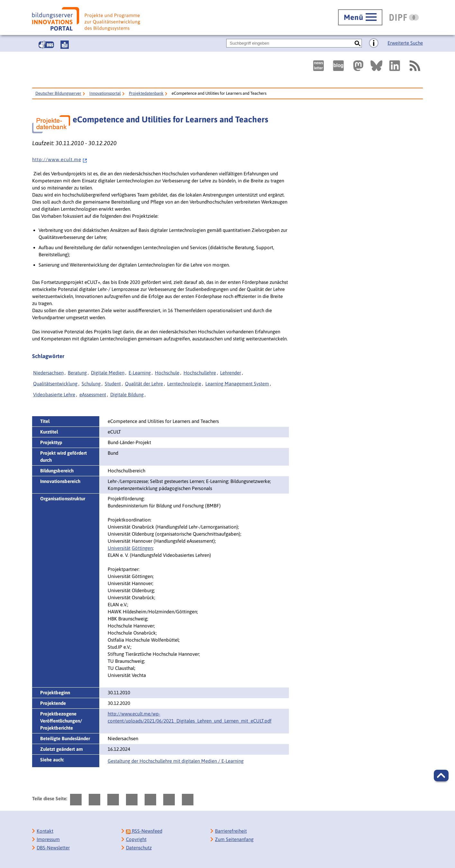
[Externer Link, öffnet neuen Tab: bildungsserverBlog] (338, 66)
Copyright (136, 839)
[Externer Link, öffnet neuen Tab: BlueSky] (376, 66)
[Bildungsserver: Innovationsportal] (86, 19)
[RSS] (415, 66)
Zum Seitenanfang (234, 839)
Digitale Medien (108, 373)
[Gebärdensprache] (46, 45)
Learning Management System (237, 384)
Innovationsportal (105, 93)
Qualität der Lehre (144, 384)
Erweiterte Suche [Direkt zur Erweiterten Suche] (405, 43)
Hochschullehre (200, 373)
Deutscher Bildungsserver (58, 93)
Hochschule (167, 373)
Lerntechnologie (184, 384)
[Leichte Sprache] (65, 45)
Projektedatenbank (146, 93)
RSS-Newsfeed (144, 831)
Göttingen (142, 548)
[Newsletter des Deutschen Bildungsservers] (318, 66)
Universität (119, 548)
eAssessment (93, 395)
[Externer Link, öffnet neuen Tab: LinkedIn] (395, 66)
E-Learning (140, 373)
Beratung (77, 373)
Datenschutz (139, 848)
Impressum (48, 839)
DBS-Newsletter (53, 848)
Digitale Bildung (127, 395)
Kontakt (45, 831)
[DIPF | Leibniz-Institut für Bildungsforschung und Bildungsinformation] (404, 17)
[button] (441, 776)
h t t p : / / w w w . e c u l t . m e (60, 159)
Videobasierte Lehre (54, 395)
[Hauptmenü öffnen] (360, 17)
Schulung (91, 384)
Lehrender (231, 373)
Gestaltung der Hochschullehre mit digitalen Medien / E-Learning (176, 761)
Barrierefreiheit (231, 831)
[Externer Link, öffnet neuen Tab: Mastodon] (358, 66)
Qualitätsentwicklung (55, 384)
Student (113, 384)
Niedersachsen (48, 373)
